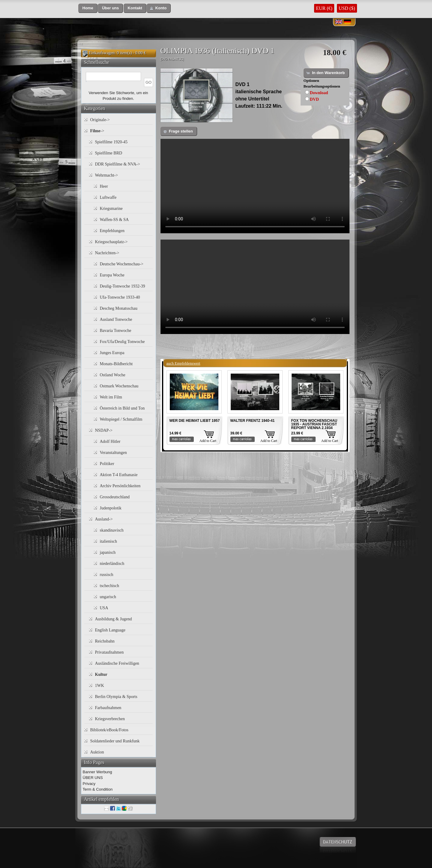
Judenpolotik (111, 508)
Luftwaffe (108, 197)
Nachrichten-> (107, 253)
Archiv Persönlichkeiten (120, 486)
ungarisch (108, 597)
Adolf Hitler (110, 441)
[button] (88, 8)
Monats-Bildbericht (116, 364)
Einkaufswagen (102, 53)
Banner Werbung (97, 772)
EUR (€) (324, 8)
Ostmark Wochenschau (119, 386)
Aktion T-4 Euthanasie (119, 475)
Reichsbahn (105, 641)
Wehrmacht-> (107, 175)
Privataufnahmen (109, 652)
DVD (314, 99)
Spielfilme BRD (109, 153)
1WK (100, 686)
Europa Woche (112, 275)
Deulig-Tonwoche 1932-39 (123, 286)
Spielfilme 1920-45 (111, 142)
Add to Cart (208, 441)
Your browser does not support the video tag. (255, 186)
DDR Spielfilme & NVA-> (118, 164)
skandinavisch (112, 530)
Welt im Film (111, 397)
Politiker (107, 464)
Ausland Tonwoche (116, 319)
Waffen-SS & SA (114, 220)
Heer (104, 186)
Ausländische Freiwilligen (117, 663)
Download (319, 93)
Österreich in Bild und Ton (122, 408)
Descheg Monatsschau (119, 308)
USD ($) (347, 8)
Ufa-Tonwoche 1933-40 (120, 297)
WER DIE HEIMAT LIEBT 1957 (195, 421)
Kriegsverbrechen (110, 719)
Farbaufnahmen (108, 708)
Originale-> (100, 120)
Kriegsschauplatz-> (111, 242)
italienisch (109, 541)
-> (97, 131)
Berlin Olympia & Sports (116, 697)
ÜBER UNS (93, 778)
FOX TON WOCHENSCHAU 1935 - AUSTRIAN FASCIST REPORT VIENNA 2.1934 (314, 424)
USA (104, 608)
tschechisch (110, 586)
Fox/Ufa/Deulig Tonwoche (122, 342)
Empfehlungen (112, 231)
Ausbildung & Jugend (114, 619)
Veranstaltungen (113, 453)
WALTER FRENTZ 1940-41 (253, 421)
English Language (110, 630)
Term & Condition (98, 789)
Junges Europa (112, 353)
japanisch (108, 552)
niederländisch (112, 564)
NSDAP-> (104, 430)
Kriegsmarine (111, 209)
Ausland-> (104, 519)
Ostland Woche (113, 375)
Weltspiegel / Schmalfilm (121, 419)
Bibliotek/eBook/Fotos (109, 730)
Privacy (89, 784)
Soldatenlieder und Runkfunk (115, 741)
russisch (107, 575)
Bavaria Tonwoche (116, 331)
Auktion (97, 752)
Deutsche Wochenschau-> (122, 264)
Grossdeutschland (115, 497)
